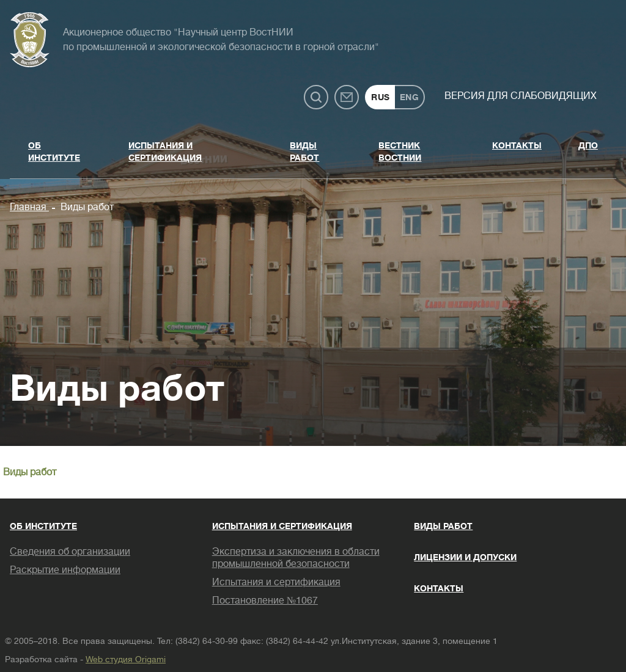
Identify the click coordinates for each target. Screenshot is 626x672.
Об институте (54, 152)
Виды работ (304, 152)
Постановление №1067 (265, 601)
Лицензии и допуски (465, 557)
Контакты (517, 145)
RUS (381, 97)
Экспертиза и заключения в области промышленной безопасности (296, 558)
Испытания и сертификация (165, 152)
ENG (410, 97)
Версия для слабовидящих (521, 96)
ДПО (588, 145)
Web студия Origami (126, 659)
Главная (29, 207)
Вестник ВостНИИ (400, 152)
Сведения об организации (70, 552)
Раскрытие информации (65, 570)
